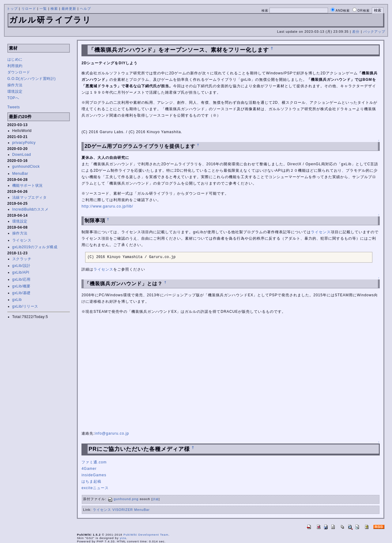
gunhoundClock (26, 167)
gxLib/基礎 (21, 293)
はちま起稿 (91, 481)
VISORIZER (123, 510)
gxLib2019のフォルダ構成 (35, 247)
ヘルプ (85, 9)
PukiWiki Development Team (146, 535)
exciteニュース (95, 488)
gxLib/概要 (21, 286)
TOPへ (13, 98)
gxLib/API (21, 272)
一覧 (43, 9)
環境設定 (15, 92)
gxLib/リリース (25, 306)
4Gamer (89, 469)
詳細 (156, 499)
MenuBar (20, 174)
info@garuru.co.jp (112, 433)
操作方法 (15, 85)
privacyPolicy (24, 143)
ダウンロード (19, 72)
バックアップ (374, 32)
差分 (356, 32)
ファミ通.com (94, 462)
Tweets (14, 107)
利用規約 (15, 66)
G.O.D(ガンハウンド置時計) (32, 79)
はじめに (15, 59)
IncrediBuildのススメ (30, 209)
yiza (123, 538)
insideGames (94, 475)
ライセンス (22, 240)
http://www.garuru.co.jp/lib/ (107, 206)
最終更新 (69, 9)
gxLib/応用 (21, 279)
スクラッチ (22, 259)
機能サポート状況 (28, 185)
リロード (29, 9)
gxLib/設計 (21, 266)
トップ (12, 9)
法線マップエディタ (30, 197)
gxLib (17, 300)
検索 (54, 9)
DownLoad (22, 155)
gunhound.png (123, 499)
